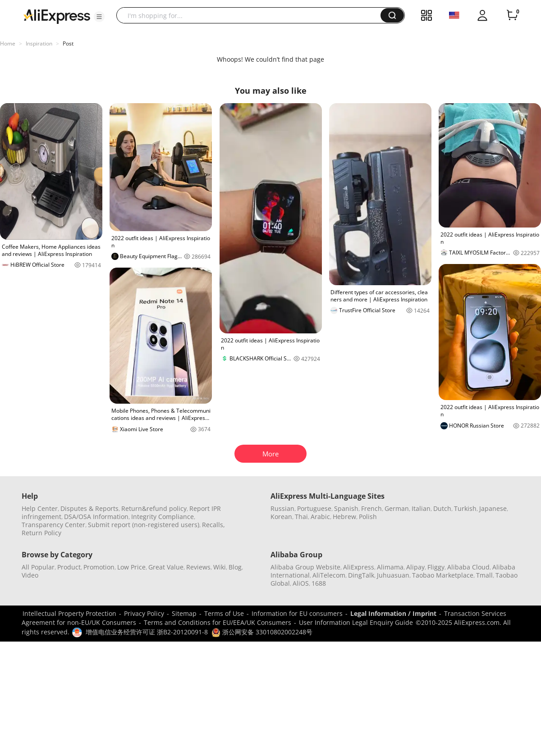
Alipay (415, 567)
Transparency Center (53, 525)
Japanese (493, 508)
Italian (421, 508)
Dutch (442, 508)
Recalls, (213, 525)
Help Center (40, 508)
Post (68, 43)
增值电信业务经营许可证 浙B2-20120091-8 (147, 632)
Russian (282, 508)
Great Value (166, 567)
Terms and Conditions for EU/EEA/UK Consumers (218, 622)
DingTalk (361, 575)
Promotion (99, 567)
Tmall (484, 575)
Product (69, 567)
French (371, 508)
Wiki (220, 567)
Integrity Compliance (163, 517)
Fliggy (436, 567)
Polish (368, 517)
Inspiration (39, 43)
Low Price (131, 567)
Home (8, 43)
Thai (301, 517)
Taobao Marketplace (443, 575)
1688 (319, 583)
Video (30, 575)
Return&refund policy (154, 508)
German (397, 508)
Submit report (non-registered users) (144, 525)
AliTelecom (329, 575)
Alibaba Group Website (305, 567)
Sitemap (184, 613)
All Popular (38, 567)
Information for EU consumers (297, 613)
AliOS (301, 583)
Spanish (346, 508)
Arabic (320, 517)
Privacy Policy (144, 613)
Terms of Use (224, 613)
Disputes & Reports (89, 508)
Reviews (198, 567)
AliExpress (359, 567)
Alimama (390, 567)
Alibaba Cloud (468, 567)
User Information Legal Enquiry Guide (356, 622)
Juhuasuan (393, 575)
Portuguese (314, 508)
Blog (235, 567)
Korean (281, 517)
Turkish (465, 508)
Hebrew (344, 517)
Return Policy (41, 533)
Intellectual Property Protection (69, 613)
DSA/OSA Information (96, 517)
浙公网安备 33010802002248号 (262, 632)
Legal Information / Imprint (393, 613)
